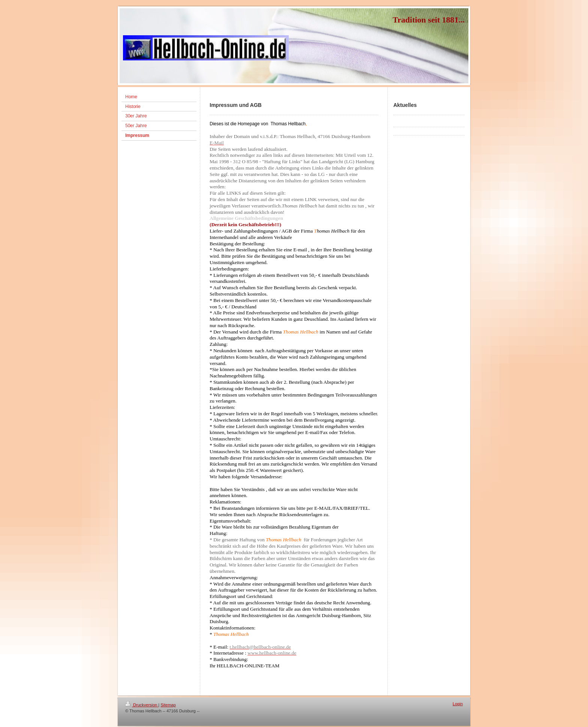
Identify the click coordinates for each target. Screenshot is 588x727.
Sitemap (168, 705)
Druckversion (142, 705)
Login (458, 704)
